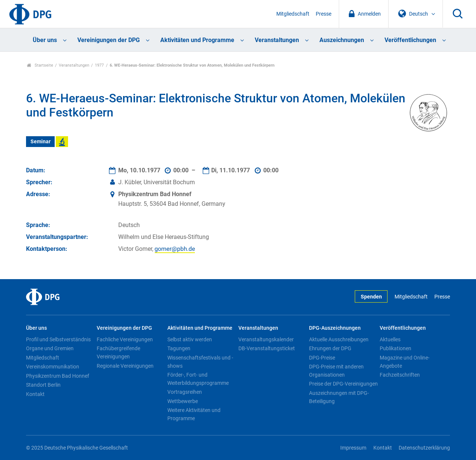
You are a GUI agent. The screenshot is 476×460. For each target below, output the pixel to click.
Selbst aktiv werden (190, 339)
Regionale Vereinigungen (125, 366)
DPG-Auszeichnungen (335, 328)
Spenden (371, 297)
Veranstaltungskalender (266, 339)
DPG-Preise (322, 358)
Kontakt (35, 394)
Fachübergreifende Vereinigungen (118, 352)
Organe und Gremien (50, 348)
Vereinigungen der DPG (109, 40)
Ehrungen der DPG (330, 348)
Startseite (40, 65)
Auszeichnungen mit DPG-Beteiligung (339, 397)
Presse (324, 14)
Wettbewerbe (183, 401)
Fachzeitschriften (400, 375)
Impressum (353, 448)
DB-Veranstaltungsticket (267, 348)
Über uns (45, 40)
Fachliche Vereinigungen (125, 339)
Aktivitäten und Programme (197, 40)
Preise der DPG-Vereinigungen (343, 384)
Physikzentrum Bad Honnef (58, 376)
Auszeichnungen (342, 40)
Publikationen (395, 348)
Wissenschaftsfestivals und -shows (200, 362)
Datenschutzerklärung (424, 448)
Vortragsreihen (185, 392)
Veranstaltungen (277, 40)
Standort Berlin (43, 385)
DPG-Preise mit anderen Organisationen (336, 371)
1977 (99, 65)
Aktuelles (390, 339)
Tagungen (179, 348)
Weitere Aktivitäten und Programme (194, 414)
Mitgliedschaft (293, 14)
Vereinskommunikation (53, 367)
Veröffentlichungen (410, 40)
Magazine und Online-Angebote (405, 362)
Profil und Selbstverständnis (58, 339)
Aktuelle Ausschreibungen (339, 339)
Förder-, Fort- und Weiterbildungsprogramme (198, 379)
